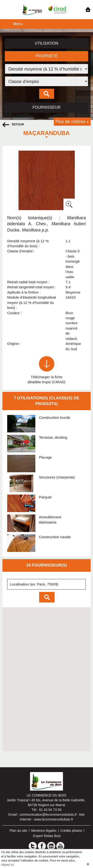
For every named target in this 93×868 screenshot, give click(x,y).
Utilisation (47, 43)
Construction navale (55, 537)
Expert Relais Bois (47, 836)
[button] (29, 683)
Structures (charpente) (57, 477)
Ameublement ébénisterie (50, 520)
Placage (45, 457)
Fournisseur (46, 107)
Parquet (45, 497)
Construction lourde (55, 417)
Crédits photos (71, 831)
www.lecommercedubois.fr (53, 819)
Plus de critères (70, 122)
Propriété (46, 56)
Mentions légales (44, 831)
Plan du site (18, 831)
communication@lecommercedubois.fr (48, 815)
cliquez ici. (8, 865)
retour (13, 125)
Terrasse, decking (53, 437)
